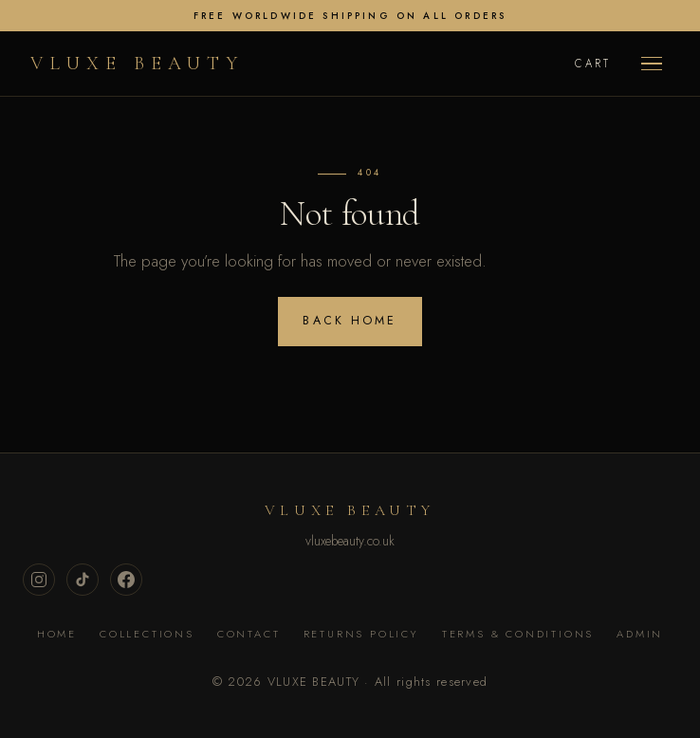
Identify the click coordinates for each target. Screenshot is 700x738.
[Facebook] (126, 580)
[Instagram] (39, 580)
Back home (350, 321)
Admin (640, 634)
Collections (147, 634)
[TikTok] (83, 580)
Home (57, 634)
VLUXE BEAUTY (137, 64)
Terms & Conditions (518, 634)
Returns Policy (361, 634)
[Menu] (652, 64)
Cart (593, 64)
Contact (249, 634)
